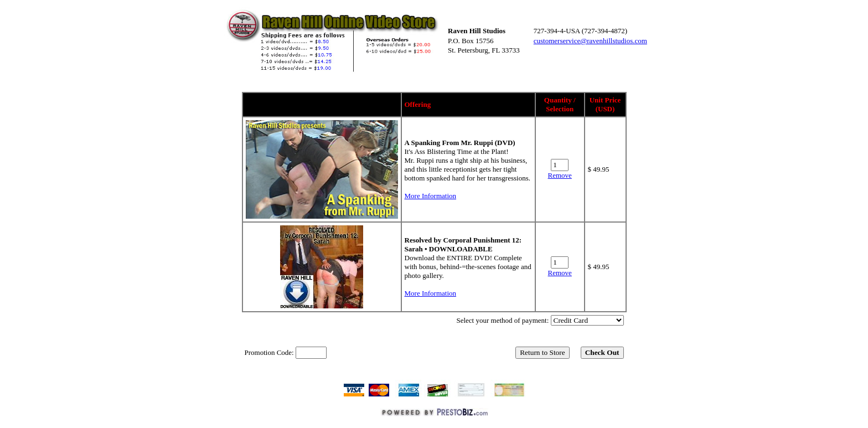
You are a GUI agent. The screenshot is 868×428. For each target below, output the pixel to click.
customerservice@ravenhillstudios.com (590, 41)
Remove (560, 175)
